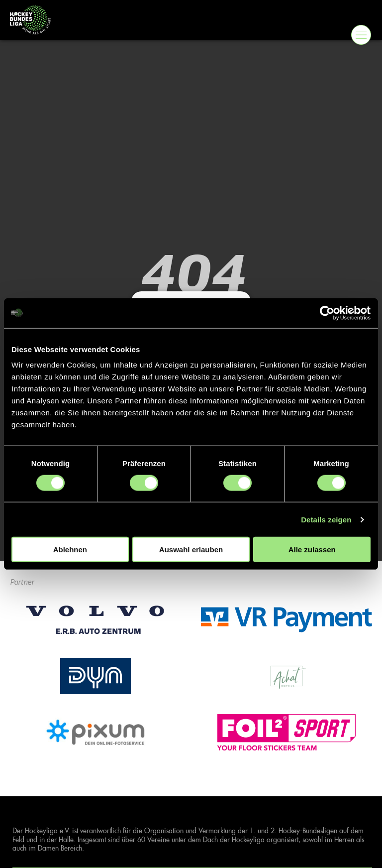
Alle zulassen (312, 550)
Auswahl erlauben (191, 550)
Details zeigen (326, 519)
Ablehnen (70, 550)
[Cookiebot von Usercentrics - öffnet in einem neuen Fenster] (327, 313)
